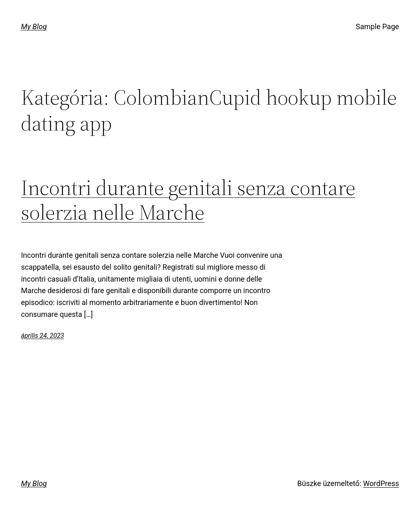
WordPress (381, 483)
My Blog (34, 26)
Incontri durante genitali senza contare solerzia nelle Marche (188, 200)
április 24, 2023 (42, 336)
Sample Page (377, 26)
